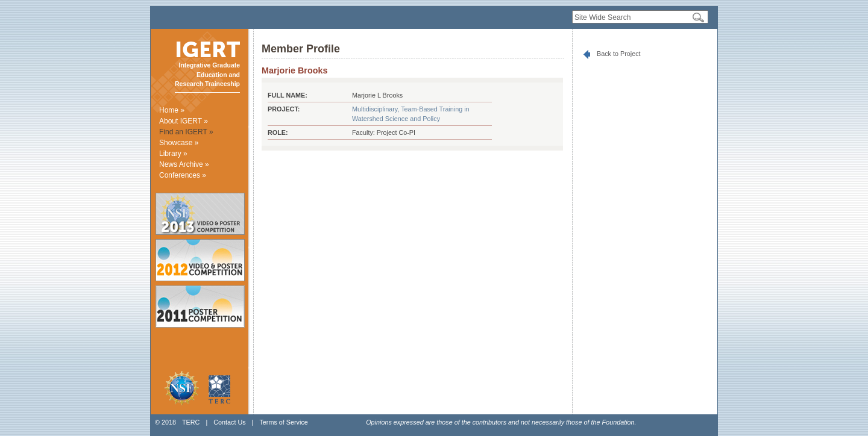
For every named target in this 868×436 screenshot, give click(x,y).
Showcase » (179, 143)
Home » (172, 110)
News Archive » (184, 164)
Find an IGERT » (186, 132)
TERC (191, 422)
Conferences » (183, 175)
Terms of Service (283, 422)
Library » (173, 154)
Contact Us (229, 422)
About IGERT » (184, 121)
